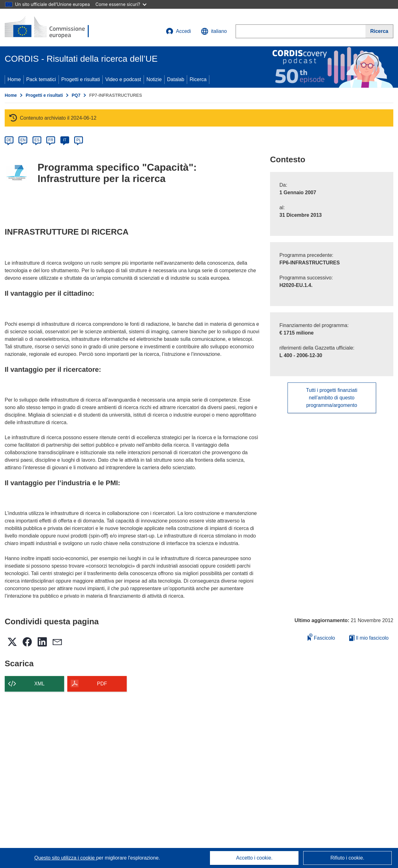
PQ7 (76, 95)
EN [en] (23, 140)
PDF (102, 684)
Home (14, 79)
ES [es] (37, 140)
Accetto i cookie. (255, 858)
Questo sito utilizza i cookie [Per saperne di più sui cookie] (65, 858)
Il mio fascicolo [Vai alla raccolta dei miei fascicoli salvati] (369, 638)
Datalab (176, 79)
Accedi (178, 31)
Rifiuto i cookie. (347, 858)
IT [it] (65, 140)
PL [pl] (79, 140)
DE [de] (9, 140)
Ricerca (198, 79)
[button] (214, 31)
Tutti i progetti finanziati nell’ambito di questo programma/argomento (332, 398)
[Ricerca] (379, 31)
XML (40, 684)
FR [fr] (51, 140)
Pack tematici (41, 79)
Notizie (154, 79)
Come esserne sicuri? (121, 4)
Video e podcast (123, 79)
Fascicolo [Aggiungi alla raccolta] (321, 637)
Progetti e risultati (81, 79)
